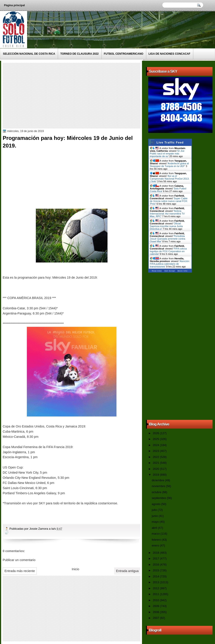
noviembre (159, 486)
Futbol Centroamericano (124, 54)
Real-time (157, 271)
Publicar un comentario (19, 560)
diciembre (158, 480)
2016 (156, 565)
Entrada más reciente (20, 571)
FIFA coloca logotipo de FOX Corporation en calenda (168, 251)
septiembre (159, 498)
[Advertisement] (82, 95)
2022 (156, 457)
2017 (156, 558)
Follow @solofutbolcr (119, 27)
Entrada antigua (127, 571)
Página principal (14, 5)
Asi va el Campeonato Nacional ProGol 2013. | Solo (170, 179)
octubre (157, 492)
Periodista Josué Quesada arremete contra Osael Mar (168, 239)
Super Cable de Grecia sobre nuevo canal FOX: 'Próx (169, 201)
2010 (156, 600)
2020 (156, 469)
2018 (156, 553)
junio (155, 516)
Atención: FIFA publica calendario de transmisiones (170, 264)
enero (156, 545)
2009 (156, 606)
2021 (156, 463)
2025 (156, 439)
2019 (156, 475)
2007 (156, 618)
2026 (156, 433)
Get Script (170, 271)
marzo (156, 534)
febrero (157, 540)
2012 (156, 588)
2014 (156, 576)
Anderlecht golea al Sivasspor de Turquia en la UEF (169, 165)
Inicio (75, 569)
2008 (156, 612)
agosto (156, 504)
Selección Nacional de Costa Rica (29, 54)
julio (155, 510)
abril (155, 528)
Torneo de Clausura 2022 (79, 54)
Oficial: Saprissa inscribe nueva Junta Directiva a (166, 226)
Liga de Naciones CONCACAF (169, 54)
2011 (156, 594)
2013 (156, 582)
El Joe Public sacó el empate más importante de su (167, 154)
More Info (183, 271)
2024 (156, 445)
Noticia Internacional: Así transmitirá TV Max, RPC (167, 214)
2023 (156, 451)
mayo (156, 522)
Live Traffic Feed (170, 142)
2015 (156, 570)
